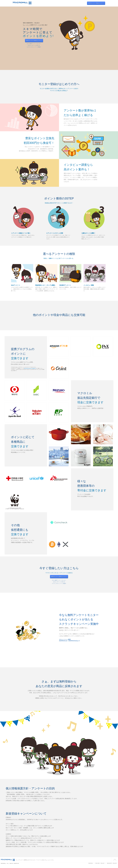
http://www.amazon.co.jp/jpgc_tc (30, 368)
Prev (3, 39)
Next (115, 39)
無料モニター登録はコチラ (96, 3)
